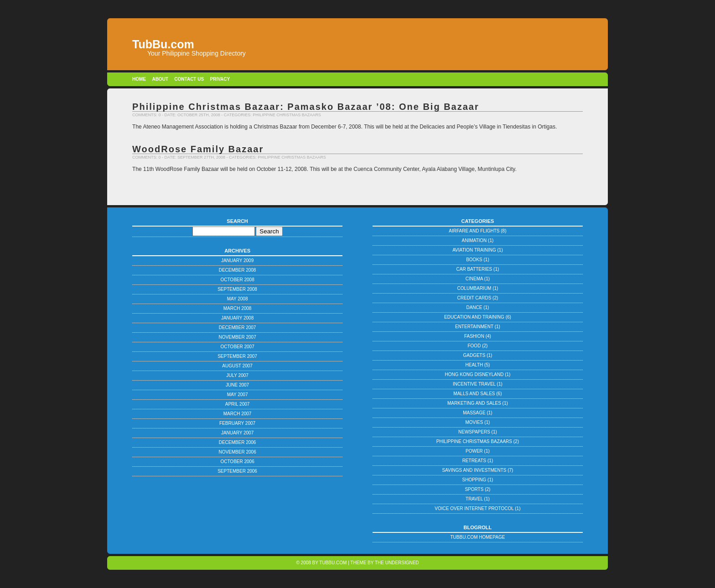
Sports (474, 489)
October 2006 (237, 462)
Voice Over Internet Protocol (474, 508)
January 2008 (237, 318)
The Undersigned (397, 563)
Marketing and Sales (474, 403)
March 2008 (238, 308)
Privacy (220, 79)
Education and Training (474, 317)
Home (139, 79)
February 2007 (237, 423)
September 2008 (237, 289)
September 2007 (237, 356)
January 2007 (237, 433)
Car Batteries (474, 269)
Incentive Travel (474, 384)
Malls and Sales (474, 394)
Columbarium (474, 288)
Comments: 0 (147, 115)
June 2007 (237, 385)
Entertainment (474, 327)
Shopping (474, 480)
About (160, 79)
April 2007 (238, 404)
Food (474, 346)
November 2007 (237, 337)
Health (474, 365)
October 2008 (237, 280)
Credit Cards (474, 298)
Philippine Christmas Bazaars (287, 115)
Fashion (474, 336)
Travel (474, 499)
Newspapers (474, 432)
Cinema (474, 279)
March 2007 (238, 414)
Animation (474, 240)
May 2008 (238, 299)
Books (474, 260)
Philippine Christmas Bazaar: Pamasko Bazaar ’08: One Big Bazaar (306, 107)
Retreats (474, 461)
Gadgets (474, 355)
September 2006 (237, 471)
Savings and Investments (474, 470)
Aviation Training (474, 250)
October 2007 (237, 347)
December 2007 (238, 328)
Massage (474, 413)
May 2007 (238, 395)
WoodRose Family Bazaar (198, 149)
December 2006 (238, 442)
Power (474, 451)
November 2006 (237, 452)
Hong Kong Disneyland (474, 374)
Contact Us (189, 79)
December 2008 (238, 270)
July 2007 (237, 375)
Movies (474, 422)
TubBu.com (333, 563)
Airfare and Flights (474, 231)
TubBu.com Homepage (478, 537)
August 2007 (237, 366)
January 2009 (237, 260)
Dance (474, 307)
